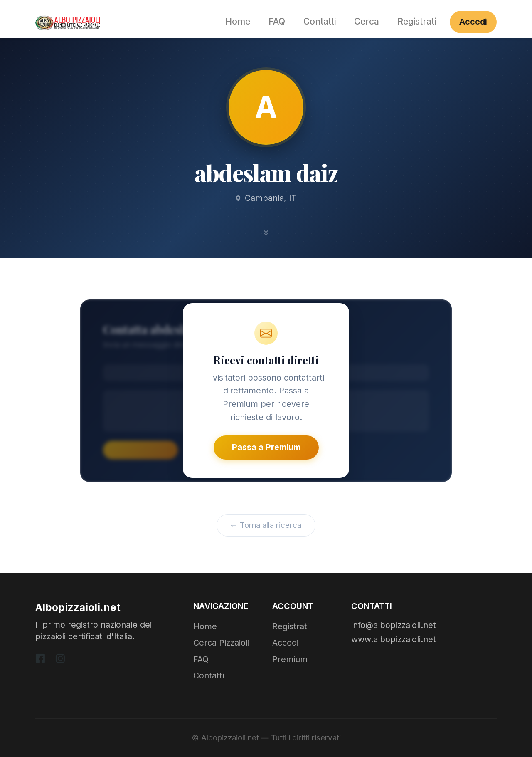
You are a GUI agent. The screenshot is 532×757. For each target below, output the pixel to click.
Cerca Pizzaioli (221, 643)
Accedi (473, 22)
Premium (290, 659)
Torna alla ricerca (266, 525)
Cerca (367, 21)
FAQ (277, 21)
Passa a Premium (266, 447)
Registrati (417, 21)
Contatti (320, 21)
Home (238, 21)
